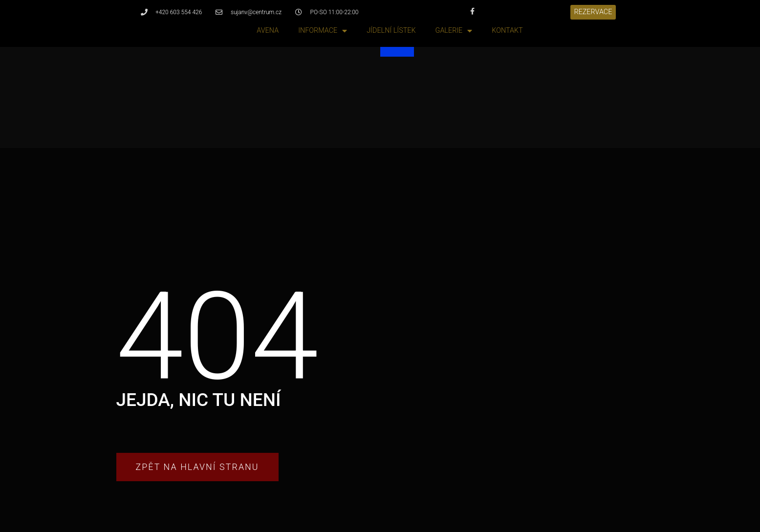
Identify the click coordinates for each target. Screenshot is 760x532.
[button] (593, 12)
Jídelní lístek (391, 31)
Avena (268, 31)
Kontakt (507, 31)
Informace (323, 31)
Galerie (454, 31)
